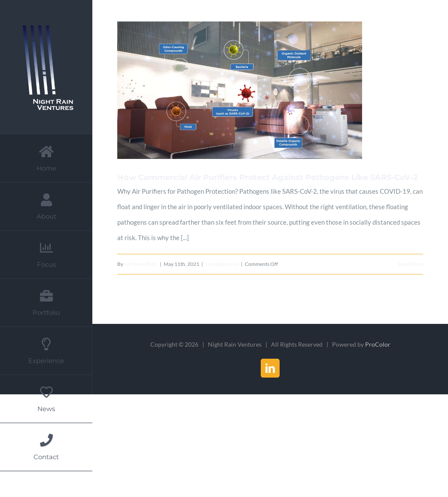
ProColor (378, 344)
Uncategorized (222, 264)
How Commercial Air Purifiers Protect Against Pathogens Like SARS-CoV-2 (268, 177)
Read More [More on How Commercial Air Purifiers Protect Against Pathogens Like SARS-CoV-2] (411, 264)
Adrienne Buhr (141, 264)
